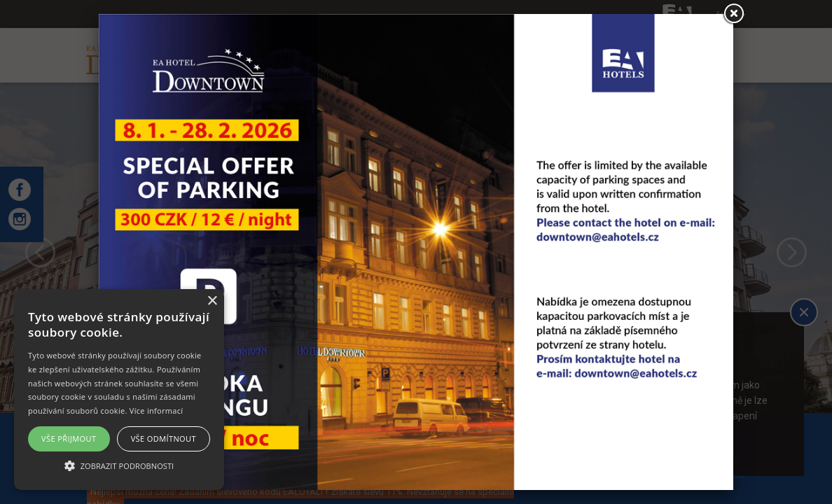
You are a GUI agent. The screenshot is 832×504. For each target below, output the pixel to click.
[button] (119, 465)
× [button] (212, 301)
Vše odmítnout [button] (164, 439)
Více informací (157, 411)
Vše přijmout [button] (69, 439)
